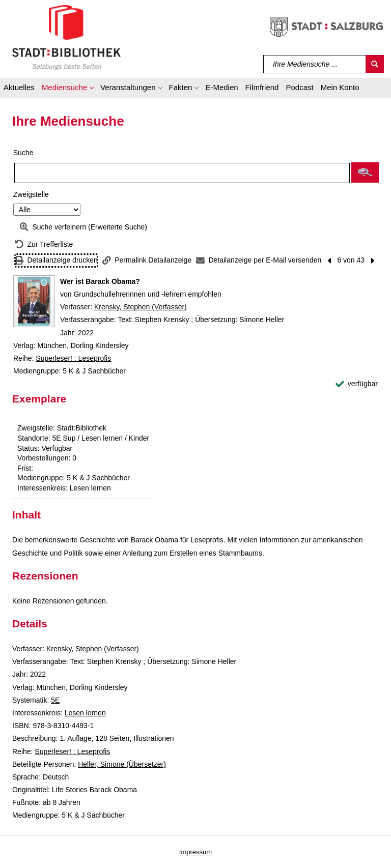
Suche (23, 153)
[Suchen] (375, 64)
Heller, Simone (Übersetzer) (122, 764)
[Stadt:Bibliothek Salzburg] (66, 37)
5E (55, 700)
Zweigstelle (31, 194)
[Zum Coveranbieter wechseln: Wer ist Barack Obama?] (34, 301)
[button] (67, 89)
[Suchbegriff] (315, 64)
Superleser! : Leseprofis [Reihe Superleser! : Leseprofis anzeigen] (73, 358)
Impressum (195, 852)
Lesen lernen (85, 713)
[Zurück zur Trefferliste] (44, 244)
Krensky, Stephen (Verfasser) (141, 307)
